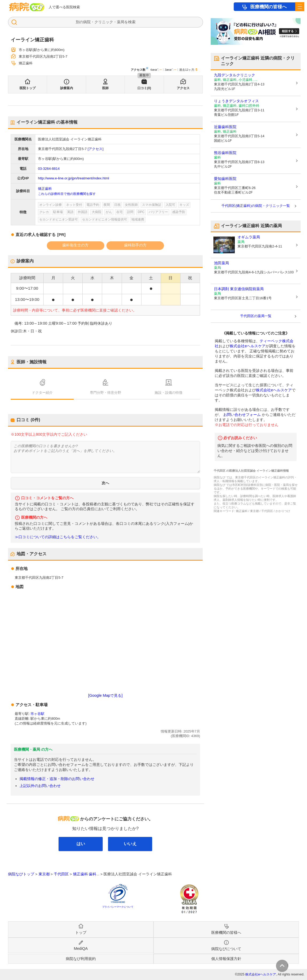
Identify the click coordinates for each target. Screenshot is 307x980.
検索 (132, 22)
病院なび (27, 7)
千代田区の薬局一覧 (256, 316)
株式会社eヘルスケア (248, 346)
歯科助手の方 (135, 245)
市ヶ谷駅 (37, 714)
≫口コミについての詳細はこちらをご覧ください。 (58, 537)
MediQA (81, 948)
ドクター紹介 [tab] (42, 393)
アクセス (183, 88)
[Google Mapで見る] (105, 695)
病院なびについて (226, 949)
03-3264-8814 (49, 169)
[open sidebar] (300, 7)
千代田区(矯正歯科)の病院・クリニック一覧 (256, 206)
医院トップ (28, 88)
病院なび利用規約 (81, 959)
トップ (81, 932)
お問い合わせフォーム (242, 415)
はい (81, 844)
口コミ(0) (144, 88)
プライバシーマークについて (118, 907)
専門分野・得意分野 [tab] (105, 393)
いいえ (130, 844)
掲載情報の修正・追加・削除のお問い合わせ (57, 779)
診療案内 (67, 88)
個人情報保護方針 (226, 959)
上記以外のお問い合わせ (40, 786)
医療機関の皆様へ (268, 7)
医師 (105, 88)
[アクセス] (96, 149)
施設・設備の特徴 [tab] (168, 393)
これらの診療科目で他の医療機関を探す (67, 194)
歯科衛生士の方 (75, 245)
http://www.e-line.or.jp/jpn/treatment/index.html (74, 178)
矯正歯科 (45, 189)
